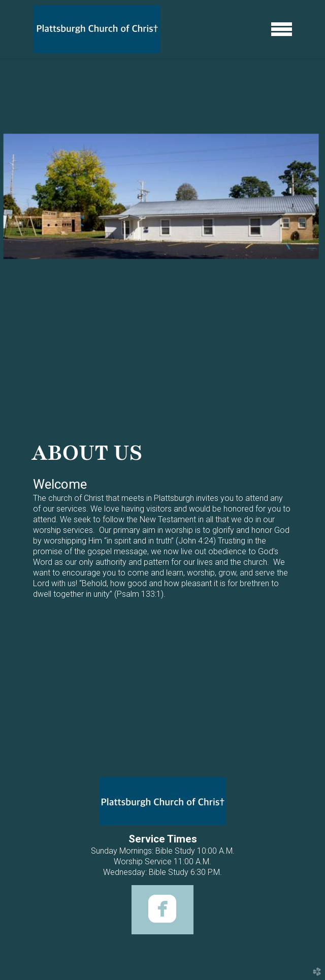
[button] (162, 910)
